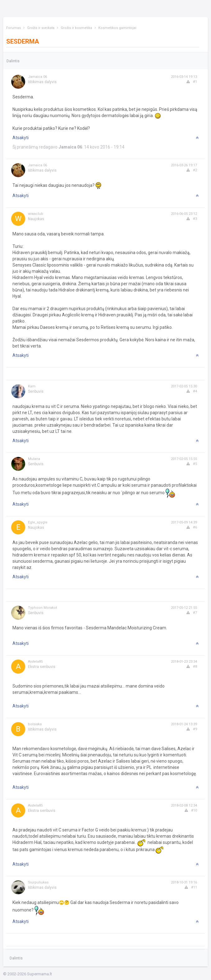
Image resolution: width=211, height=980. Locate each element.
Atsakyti (21, 138)
